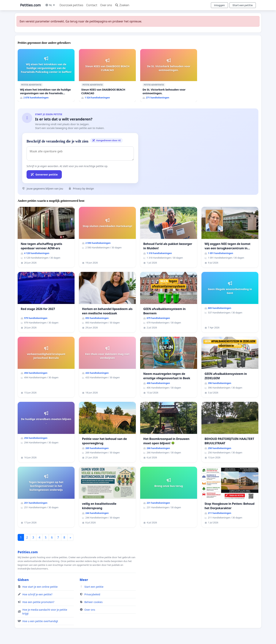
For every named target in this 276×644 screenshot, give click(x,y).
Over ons (106, 5)
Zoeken (122, 5)
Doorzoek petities (71, 5)
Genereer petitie (44, 174)
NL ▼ (50, 5)
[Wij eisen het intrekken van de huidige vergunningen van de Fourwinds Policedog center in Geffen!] (46, 75)
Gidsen (23, 580)
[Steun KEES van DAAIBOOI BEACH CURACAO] (107, 75)
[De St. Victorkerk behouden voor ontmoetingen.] (169, 75)
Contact (92, 5)
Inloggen (219, 5)
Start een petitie (243, 5)
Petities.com (30, 5)
